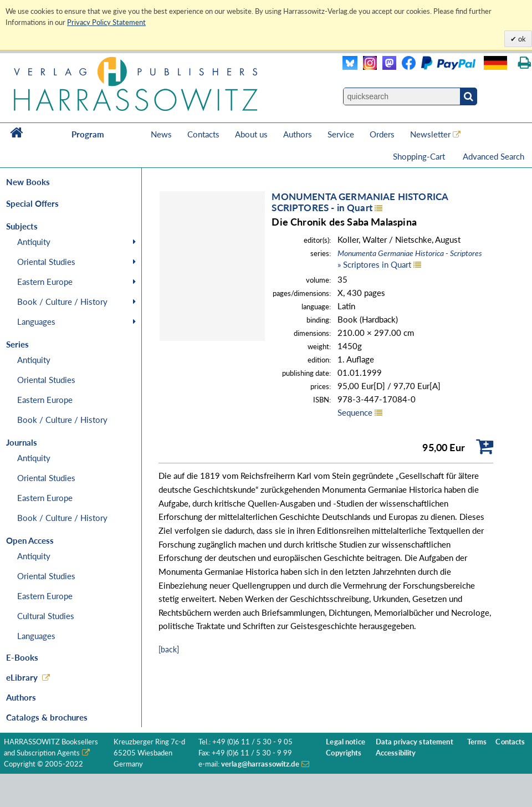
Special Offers (32, 203)
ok (521, 39)
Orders (382, 134)
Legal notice (346, 742)
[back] (169, 649)
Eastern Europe (45, 282)
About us (251, 134)
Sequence (355, 412)
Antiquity (34, 242)
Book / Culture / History (62, 302)
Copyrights (344, 753)
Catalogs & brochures (47, 717)
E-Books (22, 657)
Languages (36, 321)
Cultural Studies (46, 616)
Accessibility (396, 753)
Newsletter (430, 134)
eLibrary (22, 677)
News (161, 134)
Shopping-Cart (420, 156)
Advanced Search (493, 156)
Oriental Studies (46, 262)
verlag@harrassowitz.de (260, 764)
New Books (28, 182)
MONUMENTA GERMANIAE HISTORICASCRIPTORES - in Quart (360, 202)
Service (341, 134)
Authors (298, 134)
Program (88, 134)
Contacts (203, 134)
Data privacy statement (415, 742)
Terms (477, 742)
